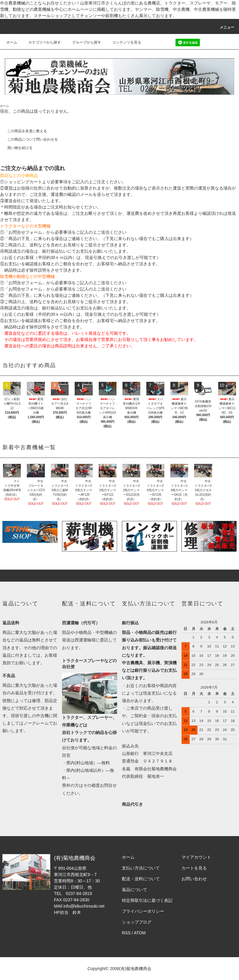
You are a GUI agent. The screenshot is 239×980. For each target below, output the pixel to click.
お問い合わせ (194, 879)
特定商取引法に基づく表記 (147, 900)
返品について (135, 890)
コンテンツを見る (123, 42)
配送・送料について (141, 879)
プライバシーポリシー (143, 911)
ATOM (140, 933)
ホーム (12, 42)
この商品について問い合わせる (29, 139)
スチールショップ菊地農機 (79, 925)
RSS (126, 933)
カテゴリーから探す (41, 42)
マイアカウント (196, 857)
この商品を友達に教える (23, 131)
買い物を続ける (16, 148)
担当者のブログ (97, 912)
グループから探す (83, 42)
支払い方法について (141, 868)
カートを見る (194, 868)
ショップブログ (137, 922)
